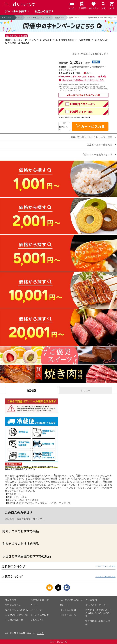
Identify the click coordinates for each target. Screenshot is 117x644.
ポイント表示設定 (40, 615)
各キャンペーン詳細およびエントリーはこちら (83, 80)
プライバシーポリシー (97, 605)
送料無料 (9, 519)
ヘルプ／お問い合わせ (71, 600)
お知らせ (64, 605)
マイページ (36, 610)
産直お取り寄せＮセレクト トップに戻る (91, 137)
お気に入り (63, 128)
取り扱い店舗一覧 (14, 620)
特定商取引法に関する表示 (98, 622)
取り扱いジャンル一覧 (16, 615)
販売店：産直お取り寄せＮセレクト (90, 54)
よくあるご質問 (68, 610)
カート (34, 605)
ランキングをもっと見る (105, 566)
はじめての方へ (68, 615)
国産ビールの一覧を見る (100, 144)
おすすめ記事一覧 (40, 600)
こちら (40, 633)
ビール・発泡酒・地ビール (38, 17)
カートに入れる (90, 126)
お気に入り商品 (13, 605)
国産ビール (60, 17)
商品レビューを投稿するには (97, 154)
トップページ (7, 17)
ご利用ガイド (37, 620)
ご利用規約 (91, 600)
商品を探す (11, 600)
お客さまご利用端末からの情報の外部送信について (98, 613)
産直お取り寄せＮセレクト (30, 519)
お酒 (20, 17)
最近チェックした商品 (16, 610)
